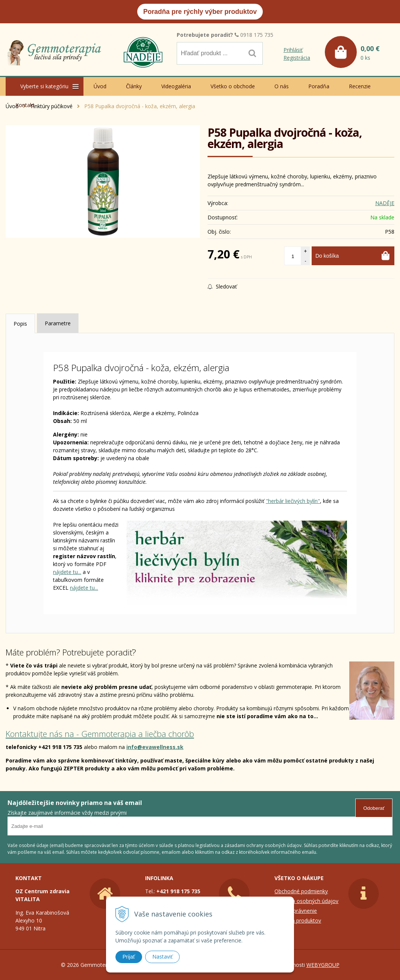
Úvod (100, 86)
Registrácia (297, 58)
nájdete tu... (67, 572)
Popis (20, 324)
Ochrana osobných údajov (306, 901)
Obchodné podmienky (301, 891)
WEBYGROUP (323, 965)
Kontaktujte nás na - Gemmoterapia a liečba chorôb (100, 734)
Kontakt (25, 105)
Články (134, 86)
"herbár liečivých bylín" (293, 501)
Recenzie (360, 86)
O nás (282, 86)
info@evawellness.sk (155, 747)
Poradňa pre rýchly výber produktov (200, 12)
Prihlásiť (293, 50)
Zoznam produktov (298, 920)
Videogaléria (176, 86)
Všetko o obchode (233, 86)
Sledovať (222, 286)
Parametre (58, 323)
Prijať (129, 957)
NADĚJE (385, 203)
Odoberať (374, 808)
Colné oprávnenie (296, 911)
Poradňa (319, 86)
